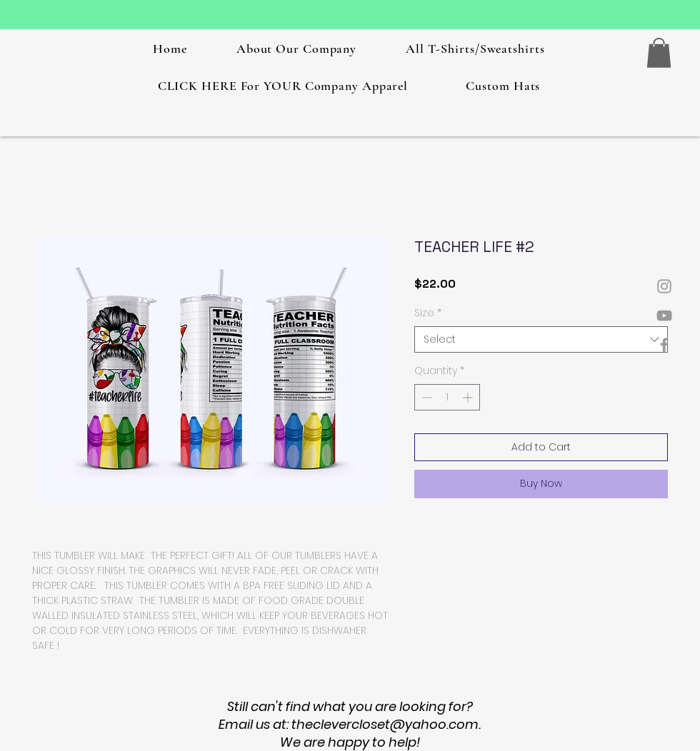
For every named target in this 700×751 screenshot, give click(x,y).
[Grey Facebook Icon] (664, 345)
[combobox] (541, 340)
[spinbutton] (447, 397)
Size (428, 313)
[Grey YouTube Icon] (664, 316)
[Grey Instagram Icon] (664, 286)
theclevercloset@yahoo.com (385, 724)
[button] (659, 53)
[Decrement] (425, 397)
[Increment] (469, 397)
